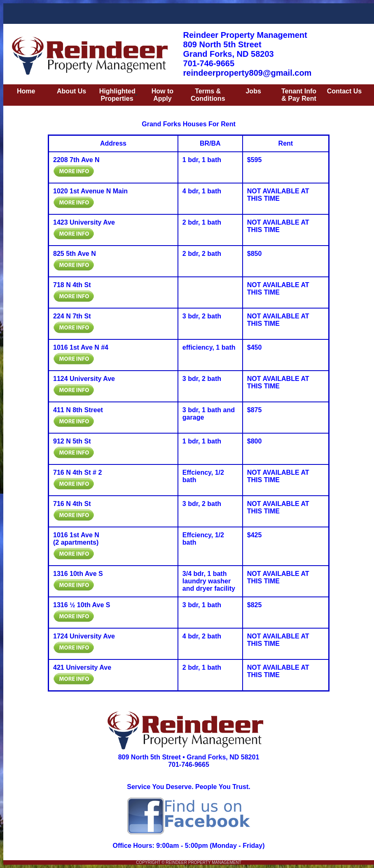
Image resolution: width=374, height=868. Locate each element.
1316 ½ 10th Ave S (82, 605)
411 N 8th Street (78, 410)
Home (26, 91)
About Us (71, 91)
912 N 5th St (72, 441)
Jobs (253, 91)
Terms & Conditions (208, 95)
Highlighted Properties (117, 95)
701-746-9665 (189, 765)
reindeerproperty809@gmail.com (248, 73)
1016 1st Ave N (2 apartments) (76, 539)
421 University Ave (82, 667)
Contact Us (344, 91)
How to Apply (162, 95)
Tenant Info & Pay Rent (299, 95)
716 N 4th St (72, 504)
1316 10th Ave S (78, 574)
